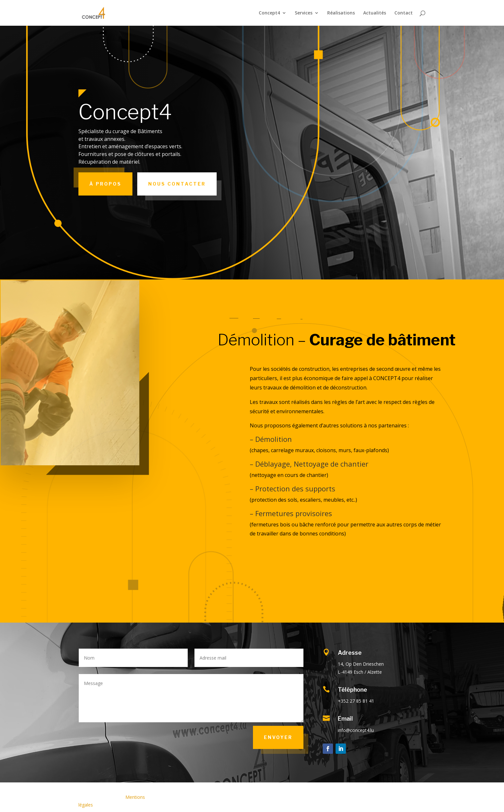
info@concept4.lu (356, 730)
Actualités (375, 13)
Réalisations (341, 13)
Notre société (497, 608)
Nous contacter (177, 184)
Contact (404, 13)
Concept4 (269, 13)
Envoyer (278, 737)
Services (304, 13)
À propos (105, 184)
